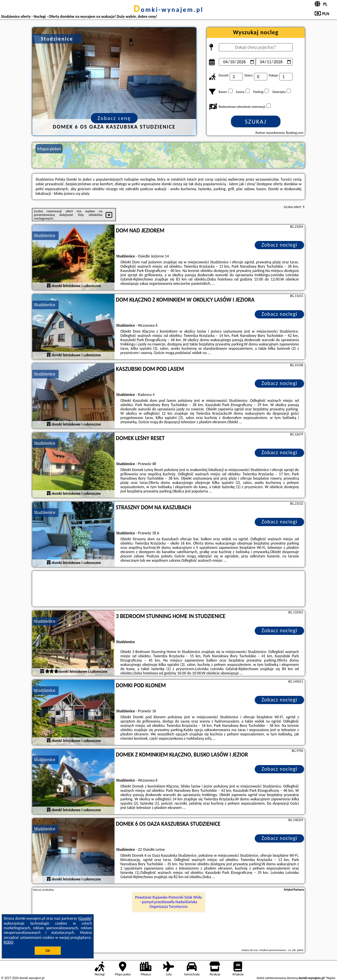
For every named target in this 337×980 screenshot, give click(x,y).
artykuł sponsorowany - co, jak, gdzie (281, 950)
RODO (9, 942)
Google (85, 918)
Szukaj (256, 122)
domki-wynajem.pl (168, 10)
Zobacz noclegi (280, 245)
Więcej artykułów (43, 890)
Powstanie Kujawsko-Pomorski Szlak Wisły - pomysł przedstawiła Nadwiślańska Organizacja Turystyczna (169, 902)
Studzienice (45, 236)
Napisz (331, 978)
